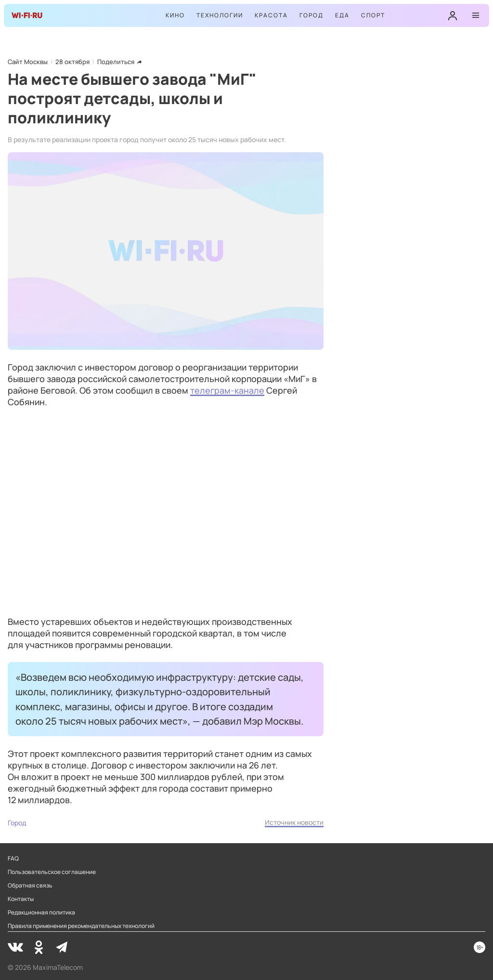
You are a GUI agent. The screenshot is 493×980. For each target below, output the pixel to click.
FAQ (13, 859)
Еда (342, 15)
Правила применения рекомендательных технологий (81, 926)
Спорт (373, 15)
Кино (175, 15)
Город (311, 15)
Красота (271, 15)
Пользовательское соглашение (52, 872)
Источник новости (294, 822)
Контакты (21, 899)
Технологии (220, 15)
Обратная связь (30, 886)
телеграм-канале (227, 390)
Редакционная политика (41, 913)
